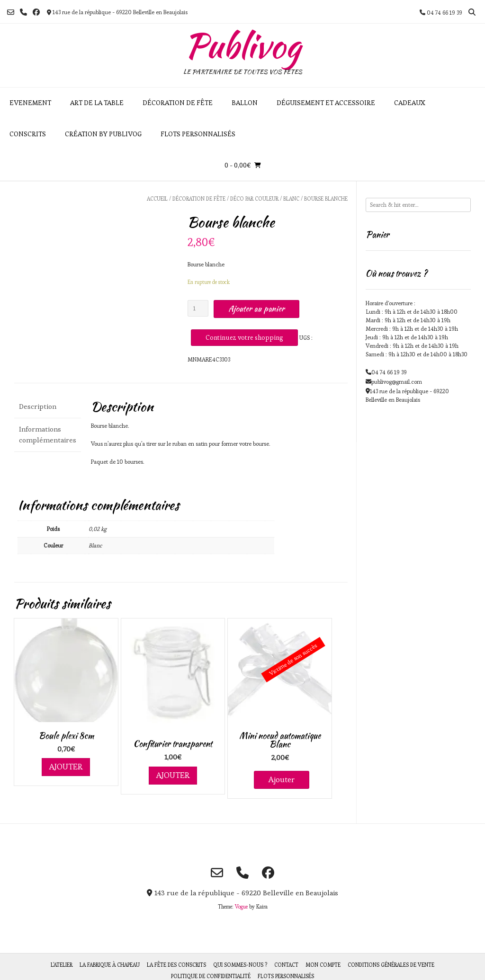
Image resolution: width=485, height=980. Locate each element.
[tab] (48, 407)
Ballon (245, 103)
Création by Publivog (103, 134)
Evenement (30, 103)
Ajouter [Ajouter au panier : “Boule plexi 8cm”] (66, 767)
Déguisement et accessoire (326, 103)
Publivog (242, 45)
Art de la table (97, 103)
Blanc (291, 199)
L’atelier (62, 965)
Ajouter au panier (256, 309)
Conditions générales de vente (391, 965)
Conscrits (28, 134)
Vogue (241, 907)
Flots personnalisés (198, 134)
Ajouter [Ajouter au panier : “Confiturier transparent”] (173, 775)
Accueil (157, 199)
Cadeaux (410, 103)
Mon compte (323, 965)
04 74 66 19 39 (389, 372)
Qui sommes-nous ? (240, 965)
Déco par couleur (254, 199)
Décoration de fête (178, 103)
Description (38, 406)
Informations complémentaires (48, 434)
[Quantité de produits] (198, 308)
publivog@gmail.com (397, 382)
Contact (286, 965)
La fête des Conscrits (176, 965)
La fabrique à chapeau (110, 965)
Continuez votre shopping (244, 337)
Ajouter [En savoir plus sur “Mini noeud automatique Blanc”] (282, 779)
